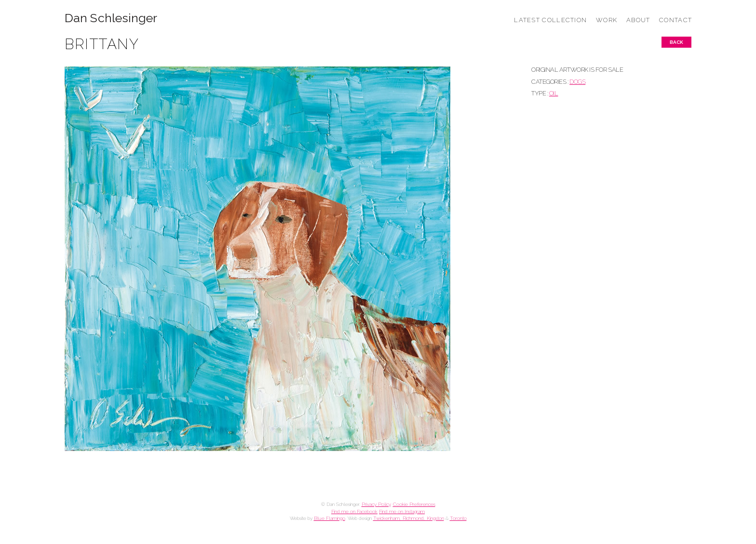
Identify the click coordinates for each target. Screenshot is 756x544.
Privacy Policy (376, 504)
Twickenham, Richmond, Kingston (409, 518)
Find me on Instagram (402, 511)
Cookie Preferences (414, 504)
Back (676, 42)
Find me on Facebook (354, 511)
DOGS (577, 82)
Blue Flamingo (330, 518)
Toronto (458, 518)
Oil (554, 93)
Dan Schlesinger (111, 18)
